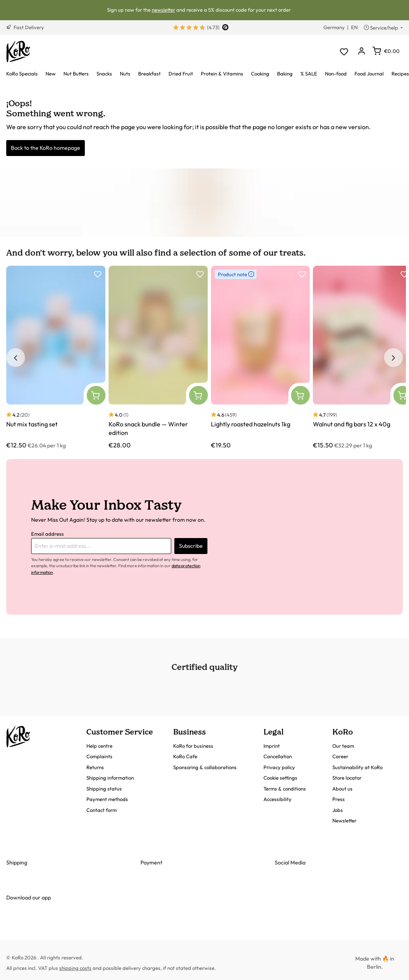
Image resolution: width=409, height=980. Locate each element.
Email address (47, 534)
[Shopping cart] (386, 51)
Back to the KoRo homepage (46, 148)
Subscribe (191, 546)
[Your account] (361, 52)
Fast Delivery (25, 27)
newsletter (163, 10)
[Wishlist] (344, 52)
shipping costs (75, 968)
